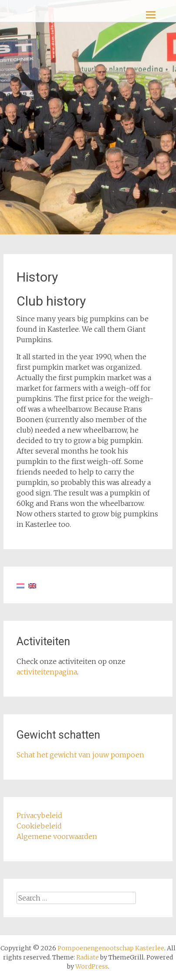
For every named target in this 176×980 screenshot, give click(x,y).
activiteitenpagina (47, 672)
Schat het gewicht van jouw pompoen (80, 755)
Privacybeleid (39, 815)
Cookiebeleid (39, 826)
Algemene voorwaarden (57, 836)
